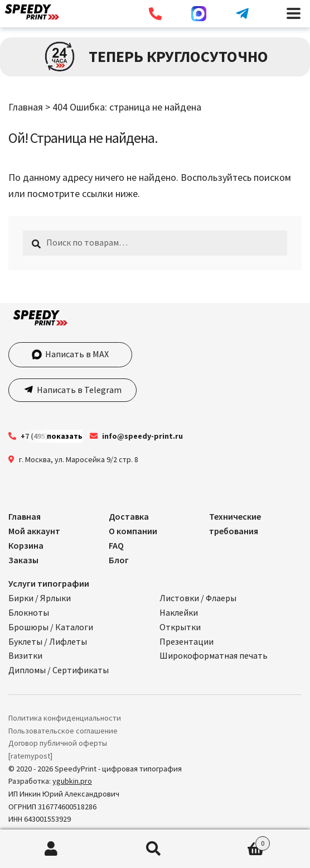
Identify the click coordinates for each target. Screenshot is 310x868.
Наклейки (179, 612)
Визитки (25, 655)
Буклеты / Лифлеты (48, 641)
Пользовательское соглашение (63, 731)
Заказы (23, 560)
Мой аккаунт (34, 531)
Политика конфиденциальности (65, 718)
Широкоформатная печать (214, 655)
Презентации (187, 641)
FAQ (116, 545)
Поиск (153, 849)
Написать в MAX (70, 354)
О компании (133, 531)
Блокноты (29, 612)
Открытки (180, 627)
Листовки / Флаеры (198, 598)
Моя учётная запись (51, 849)
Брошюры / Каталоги (51, 627)
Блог (119, 560)
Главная (26, 107)
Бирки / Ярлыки (40, 598)
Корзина (26, 545)
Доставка (129, 516)
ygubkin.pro (72, 781)
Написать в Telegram (78, 390)
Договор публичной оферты (58, 743)
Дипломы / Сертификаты (59, 670)
